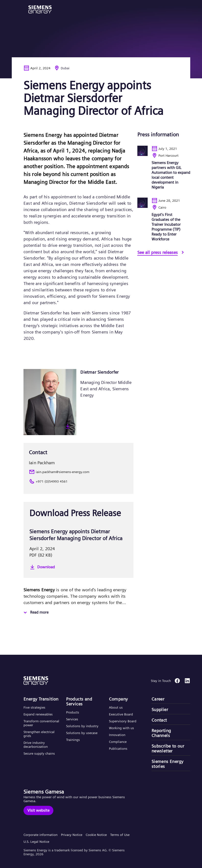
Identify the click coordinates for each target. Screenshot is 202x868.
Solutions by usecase (82, 733)
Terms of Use (120, 835)
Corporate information (41, 835)
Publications (118, 749)
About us (116, 707)
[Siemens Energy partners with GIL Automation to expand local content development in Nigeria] (164, 172)
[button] (40, 9)
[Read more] (35, 613)
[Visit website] (38, 810)
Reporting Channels (161, 733)
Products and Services (79, 702)
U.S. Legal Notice (36, 842)
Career (158, 699)
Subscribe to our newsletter (168, 749)
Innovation (118, 735)
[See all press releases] (161, 253)
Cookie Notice (96, 835)
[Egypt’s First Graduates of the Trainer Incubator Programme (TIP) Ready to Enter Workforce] (164, 224)
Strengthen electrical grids (39, 734)
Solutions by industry (82, 726)
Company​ (119, 699)
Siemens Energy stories (168, 764)
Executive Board (121, 714)
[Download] (78, 567)
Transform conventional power (41, 723)
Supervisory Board (123, 721)
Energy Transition (41, 699)
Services (72, 719)
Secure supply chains (40, 753)
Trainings (73, 740)
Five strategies (34, 707)
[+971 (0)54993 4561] (78, 481)
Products (73, 712)
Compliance (118, 742)
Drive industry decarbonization (36, 745)
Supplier (160, 710)
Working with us (121, 728)
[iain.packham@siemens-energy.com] (78, 472)
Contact (159, 720)
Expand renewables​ (38, 714)
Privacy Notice (72, 835)
